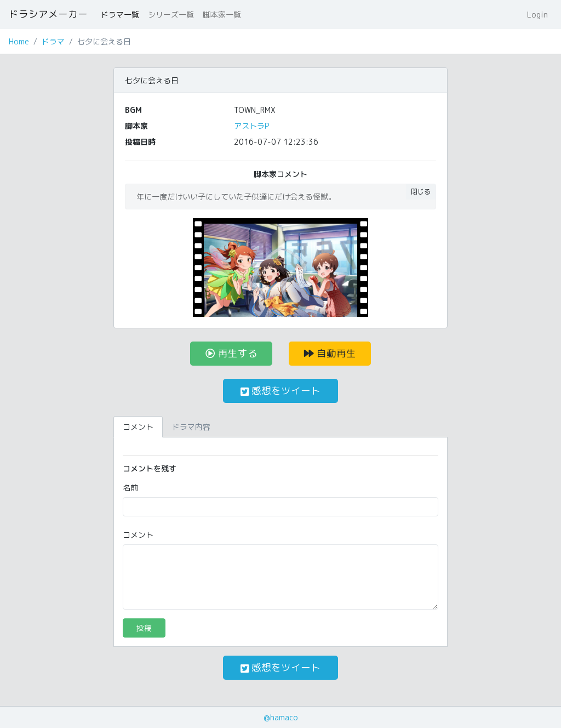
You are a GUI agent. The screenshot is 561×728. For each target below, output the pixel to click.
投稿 (144, 628)
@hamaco (281, 717)
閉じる (421, 192)
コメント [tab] (138, 427)
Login (537, 15)
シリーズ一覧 (171, 15)
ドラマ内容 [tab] (191, 427)
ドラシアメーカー (48, 14)
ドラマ (53, 41)
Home (19, 41)
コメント (138, 535)
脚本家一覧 (222, 15)
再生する (231, 353)
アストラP (251, 126)
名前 (130, 488)
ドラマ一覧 (120, 15)
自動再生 (330, 353)
